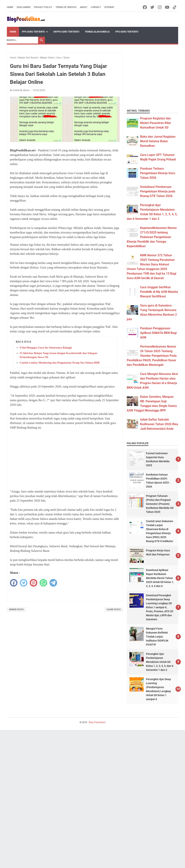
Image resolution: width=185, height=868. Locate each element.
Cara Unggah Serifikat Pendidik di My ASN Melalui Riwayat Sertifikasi (159, 292)
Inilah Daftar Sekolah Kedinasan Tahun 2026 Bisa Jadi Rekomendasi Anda (159, 424)
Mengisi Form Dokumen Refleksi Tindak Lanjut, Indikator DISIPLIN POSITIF (157, 637)
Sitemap (109, 7)
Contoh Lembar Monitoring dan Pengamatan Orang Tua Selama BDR (60, 363)
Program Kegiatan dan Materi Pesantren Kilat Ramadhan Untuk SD (155, 123)
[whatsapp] (43, 583)
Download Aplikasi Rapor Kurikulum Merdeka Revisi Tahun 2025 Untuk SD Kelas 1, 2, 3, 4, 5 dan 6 (160, 578)
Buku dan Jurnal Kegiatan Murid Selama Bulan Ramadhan (158, 141)
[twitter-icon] (153, 7)
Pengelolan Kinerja (97, 32)
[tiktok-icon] (175, 7)
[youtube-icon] (167, 7)
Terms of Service (66, 7)
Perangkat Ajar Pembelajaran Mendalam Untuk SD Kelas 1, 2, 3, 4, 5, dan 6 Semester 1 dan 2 (160, 662)
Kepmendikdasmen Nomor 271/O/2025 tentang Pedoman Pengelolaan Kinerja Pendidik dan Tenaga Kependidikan (152, 237)
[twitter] (24, 583)
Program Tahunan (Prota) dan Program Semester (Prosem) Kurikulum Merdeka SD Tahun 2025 (160, 504)
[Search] (21, 40)
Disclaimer (24, 7)
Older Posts (114, 610)
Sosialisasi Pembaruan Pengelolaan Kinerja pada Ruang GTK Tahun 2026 (158, 191)
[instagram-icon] (160, 7)
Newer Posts (16, 610)
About (84, 7)
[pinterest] (33, 583)
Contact (96, 7)
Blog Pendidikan (97, 722)
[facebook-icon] (145, 7)
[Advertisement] (65, 460)
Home (10, 7)
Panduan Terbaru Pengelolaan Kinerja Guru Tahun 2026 (158, 173)
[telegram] (53, 583)
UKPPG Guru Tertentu (66, 32)
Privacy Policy (43, 7)
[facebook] (14, 583)
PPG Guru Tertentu (33, 32)
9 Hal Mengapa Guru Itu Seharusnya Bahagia (46, 348)
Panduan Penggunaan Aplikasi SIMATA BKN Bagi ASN (158, 333)
